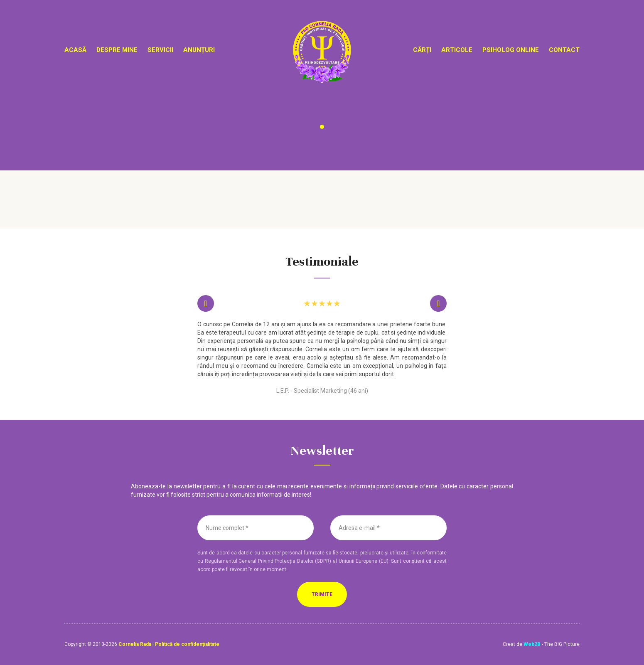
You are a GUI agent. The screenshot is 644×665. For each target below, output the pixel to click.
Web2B (532, 644)
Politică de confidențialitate (187, 644)
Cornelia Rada (135, 644)
